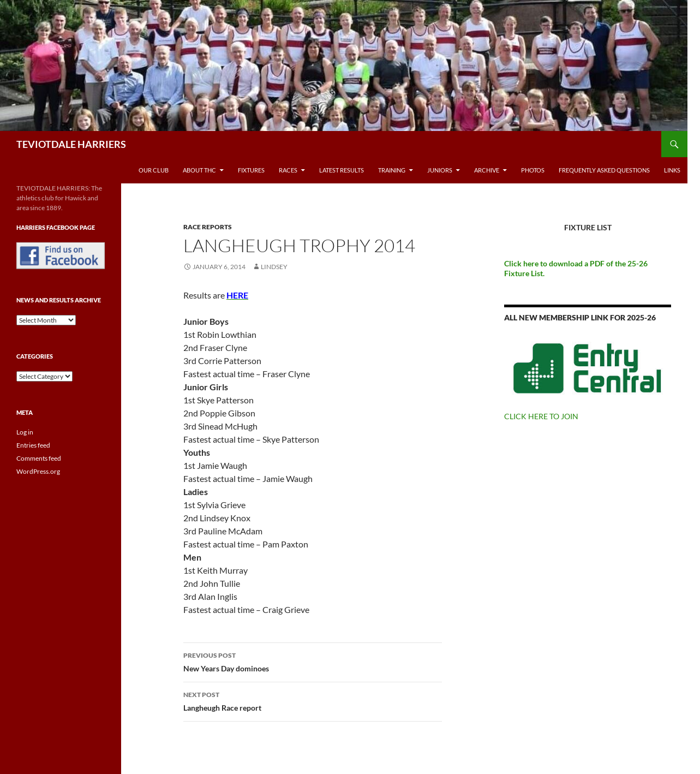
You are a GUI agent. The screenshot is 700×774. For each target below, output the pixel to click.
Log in (25, 432)
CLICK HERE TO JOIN (541, 416)
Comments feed (39, 458)
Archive (487, 170)
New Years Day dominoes (313, 661)
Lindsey (274, 267)
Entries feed (33, 445)
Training (392, 170)
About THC (199, 170)
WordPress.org (38, 471)
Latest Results (342, 170)
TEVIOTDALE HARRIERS (71, 144)
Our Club (154, 170)
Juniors (440, 170)
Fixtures (251, 170)
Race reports (208, 227)
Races (288, 170)
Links (672, 170)
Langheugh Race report (313, 700)
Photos (533, 170)
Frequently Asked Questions (604, 170)
